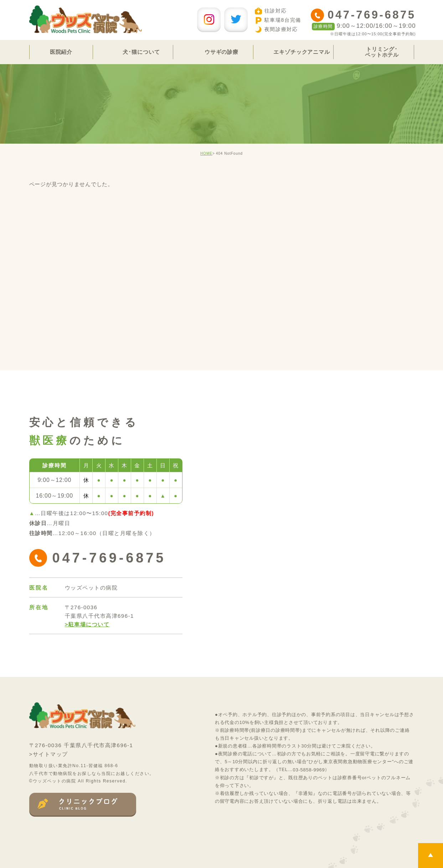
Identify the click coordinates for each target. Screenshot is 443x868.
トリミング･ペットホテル (382, 52)
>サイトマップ (49, 754)
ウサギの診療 (221, 52)
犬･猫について (141, 52)
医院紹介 (61, 52)
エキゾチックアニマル (302, 52)
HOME (206, 153)
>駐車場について (87, 624)
